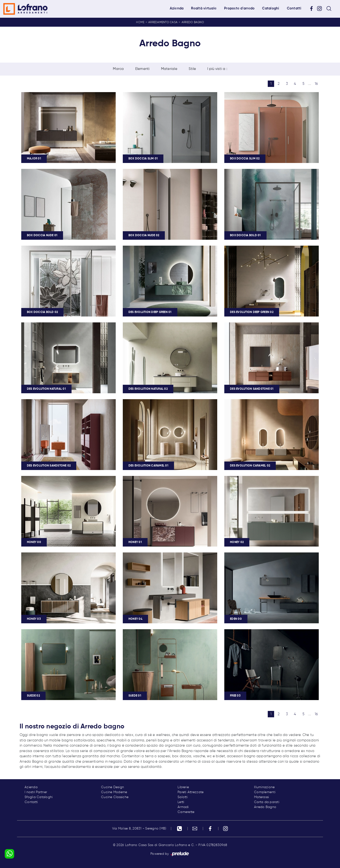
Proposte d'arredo (239, 8)
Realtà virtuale (204, 8)
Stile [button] (192, 69)
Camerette (186, 812)
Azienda (177, 8)
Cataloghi (271, 8)
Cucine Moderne (114, 792)
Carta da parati (267, 802)
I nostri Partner (36, 792)
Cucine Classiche (115, 797)
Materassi (261, 797)
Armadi (183, 807)
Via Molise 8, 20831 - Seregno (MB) (139, 829)
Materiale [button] (169, 69)
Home (140, 22)
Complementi (265, 792)
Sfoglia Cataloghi (39, 797)
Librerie (183, 787)
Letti (181, 802)
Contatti (294, 8)
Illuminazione (264, 787)
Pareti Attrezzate (191, 792)
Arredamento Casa (163, 22)
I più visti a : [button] (217, 69)
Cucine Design (113, 787)
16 (316, 84)
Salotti (183, 797)
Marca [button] (118, 69)
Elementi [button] (142, 69)
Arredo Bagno (193, 22)
